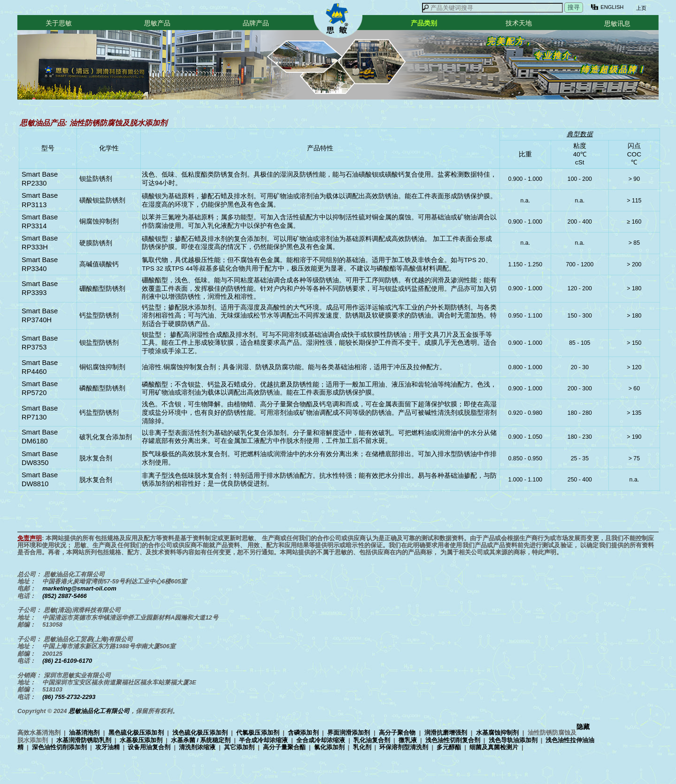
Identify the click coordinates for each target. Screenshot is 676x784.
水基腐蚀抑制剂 (498, 733)
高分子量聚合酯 (284, 747)
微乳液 (408, 740)
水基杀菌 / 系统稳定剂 (201, 740)
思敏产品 (157, 23)
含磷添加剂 (303, 733)
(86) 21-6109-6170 (67, 661)
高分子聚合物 (397, 733)
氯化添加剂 (329, 747)
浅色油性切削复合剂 (453, 740)
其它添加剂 (239, 747)
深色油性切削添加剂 (59, 747)
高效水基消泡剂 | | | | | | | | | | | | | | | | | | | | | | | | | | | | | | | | (306, 740)
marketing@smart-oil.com (79, 588)
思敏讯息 (617, 23)
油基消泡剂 (84, 733)
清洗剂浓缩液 (197, 747)
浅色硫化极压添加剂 (200, 733)
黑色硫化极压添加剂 (136, 733)
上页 (640, 8)
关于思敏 (59, 23)
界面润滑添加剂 (349, 733)
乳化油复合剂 (372, 740)
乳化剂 (362, 747)
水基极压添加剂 (141, 740)
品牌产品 (256, 23)
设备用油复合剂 (149, 747)
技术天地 (519, 23)
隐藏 (583, 727)
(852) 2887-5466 (65, 596)
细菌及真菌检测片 (494, 747)
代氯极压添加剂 (258, 733)
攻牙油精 (108, 747)
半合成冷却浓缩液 (263, 740)
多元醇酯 (449, 747)
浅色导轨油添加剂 (513, 740)
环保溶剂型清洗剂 (404, 747)
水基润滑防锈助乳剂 (84, 740)
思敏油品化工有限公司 (99, 711)
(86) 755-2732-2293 (69, 697)
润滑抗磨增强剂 (446, 733)
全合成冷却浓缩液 (321, 740)
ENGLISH (612, 7)
